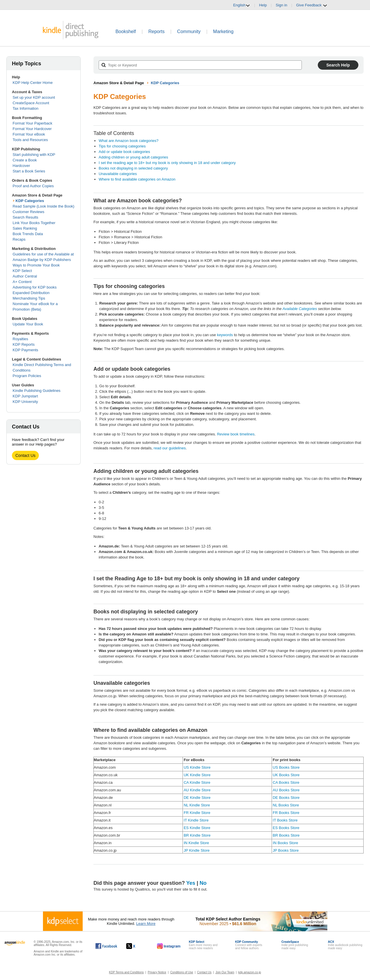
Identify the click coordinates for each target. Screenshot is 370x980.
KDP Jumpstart (25, 396)
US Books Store (286, 767)
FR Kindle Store (197, 813)
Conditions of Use (182, 972)
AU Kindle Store (197, 790)
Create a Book (25, 160)
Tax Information (26, 108)
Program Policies (27, 376)
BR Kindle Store (197, 835)
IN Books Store (285, 843)
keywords (225, 335)
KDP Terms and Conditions (127, 972)
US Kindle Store (197, 767)
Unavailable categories (118, 174)
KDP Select (22, 271)
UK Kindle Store (197, 775)
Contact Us (25, 455)
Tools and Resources (30, 140)
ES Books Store (286, 828)
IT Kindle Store (196, 820)
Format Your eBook (29, 134)
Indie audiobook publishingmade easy (345, 945)
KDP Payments (26, 350)
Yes (191, 883)
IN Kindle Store (196, 843)
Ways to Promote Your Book (36, 265)
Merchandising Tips (29, 298)
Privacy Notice (157, 972)
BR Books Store (286, 835)
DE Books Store (286, 798)
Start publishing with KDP (34, 155)
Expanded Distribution (31, 293)
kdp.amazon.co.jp (250, 972)
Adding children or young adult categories (133, 157)
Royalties (20, 339)
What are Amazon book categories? (129, 141)
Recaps (19, 239)
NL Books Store (286, 805)
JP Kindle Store (197, 850)
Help (263, 5)
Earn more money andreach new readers (203, 945)
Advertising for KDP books (35, 287)
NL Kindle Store (197, 805)
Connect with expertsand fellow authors (249, 945)
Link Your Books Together (34, 223)
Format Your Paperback (33, 123)
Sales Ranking (25, 228)
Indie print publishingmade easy (295, 945)
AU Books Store (286, 790)
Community (189, 31)
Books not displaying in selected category (133, 168)
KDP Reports (24, 344)
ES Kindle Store (197, 828)
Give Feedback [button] (312, 5)
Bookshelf (126, 31)
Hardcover (21, 166)
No (203, 883)
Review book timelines (236, 434)
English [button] (242, 5)
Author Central (25, 276)
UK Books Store (286, 775)
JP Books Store (286, 850)
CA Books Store (286, 782)
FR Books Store (286, 813)
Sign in (281, 5)
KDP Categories (30, 201)
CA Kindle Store (197, 782)
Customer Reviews (29, 212)
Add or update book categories (124, 152)
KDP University (25, 402)
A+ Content (22, 282)
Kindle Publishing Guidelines (37, 391)
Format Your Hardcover (32, 129)
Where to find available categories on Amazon (137, 179)
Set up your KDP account (34, 97)
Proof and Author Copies (33, 186)
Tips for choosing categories (122, 146)
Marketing (223, 31)
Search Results (26, 217)
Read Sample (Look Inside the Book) (44, 206)
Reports (156, 31)
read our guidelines (170, 448)
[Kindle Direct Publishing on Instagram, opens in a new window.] (169, 946)
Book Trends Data (28, 234)
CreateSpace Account (31, 103)
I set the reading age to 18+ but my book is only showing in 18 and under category (167, 163)
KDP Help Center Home (33, 83)
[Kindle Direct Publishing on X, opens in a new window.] (137, 946)
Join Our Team (225, 972)
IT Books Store (285, 820)
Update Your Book (28, 324)
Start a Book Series (29, 171)
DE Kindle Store (197, 798)
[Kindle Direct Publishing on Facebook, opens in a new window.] (106, 946)
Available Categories (300, 309)
